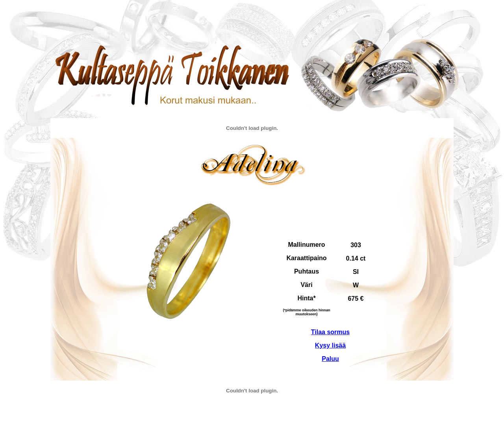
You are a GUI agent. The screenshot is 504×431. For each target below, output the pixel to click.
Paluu (330, 359)
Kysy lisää (330, 345)
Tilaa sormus (330, 332)
